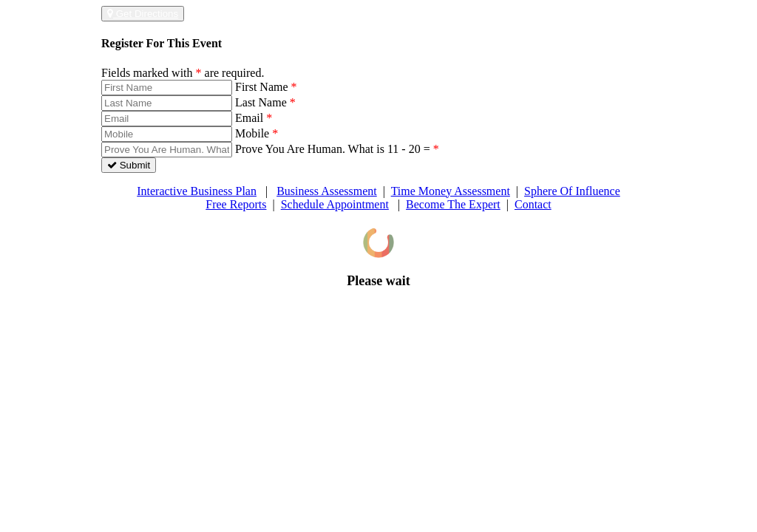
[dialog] (378, 258)
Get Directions (143, 14)
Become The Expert (453, 204)
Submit (129, 165)
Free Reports (236, 204)
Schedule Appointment (335, 204)
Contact (533, 204)
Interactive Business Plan (197, 191)
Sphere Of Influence (572, 191)
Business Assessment (327, 191)
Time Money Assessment (451, 191)
